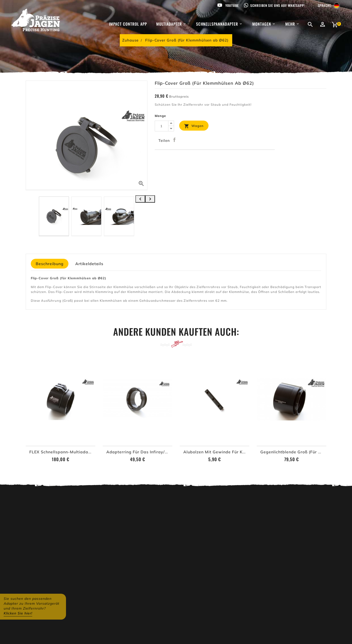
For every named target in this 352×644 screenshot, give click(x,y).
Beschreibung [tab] (50, 264)
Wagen (194, 126)
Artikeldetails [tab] (89, 264)
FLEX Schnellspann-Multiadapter (63, 452)
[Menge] (162, 126)
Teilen (175, 140)
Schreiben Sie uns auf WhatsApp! (278, 5)
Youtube (232, 5)
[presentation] (140, 199)
